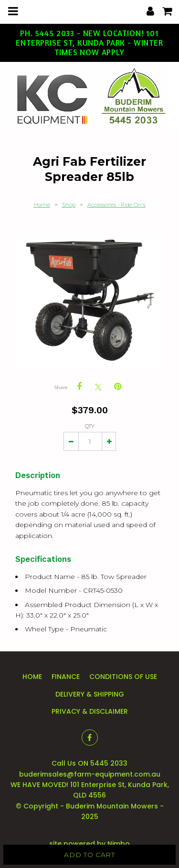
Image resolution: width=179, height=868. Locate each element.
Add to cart (89, 855)
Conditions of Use (123, 677)
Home (42, 205)
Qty (90, 426)
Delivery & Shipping (90, 694)
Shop (69, 205)
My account (150, 11)
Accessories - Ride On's (116, 205)
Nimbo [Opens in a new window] (119, 844)
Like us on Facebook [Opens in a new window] (90, 738)
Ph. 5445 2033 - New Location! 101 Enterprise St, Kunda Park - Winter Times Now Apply (89, 43)
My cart (174, 8)
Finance (66, 677)
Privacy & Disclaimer (90, 711)
